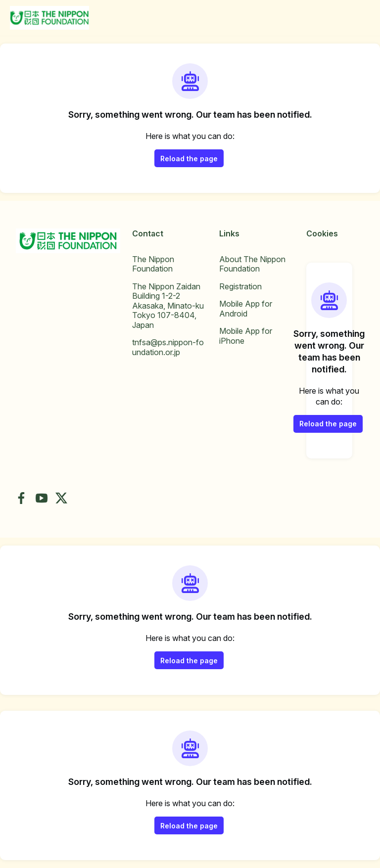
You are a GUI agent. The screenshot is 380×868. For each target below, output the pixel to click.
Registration (240, 286)
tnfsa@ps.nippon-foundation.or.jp (168, 347)
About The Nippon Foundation (252, 264)
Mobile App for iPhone (246, 336)
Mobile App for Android (246, 309)
